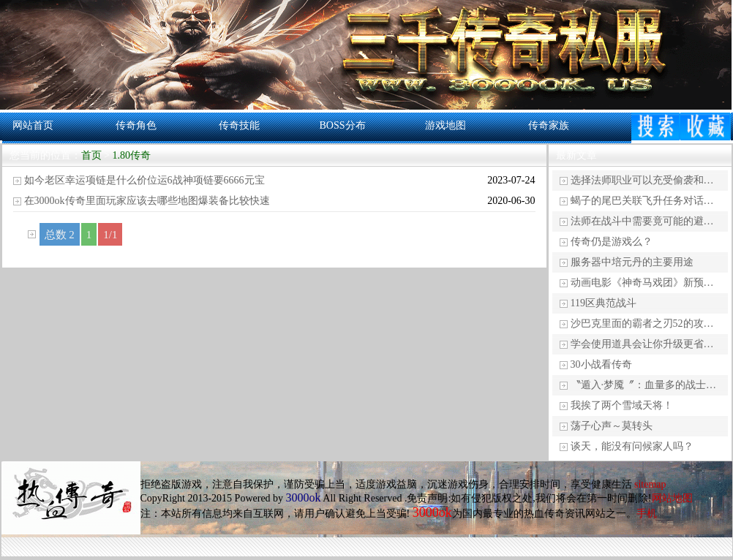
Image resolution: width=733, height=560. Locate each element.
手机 (647, 514)
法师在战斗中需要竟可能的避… (642, 221)
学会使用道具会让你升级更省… (642, 344)
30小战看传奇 (601, 364)
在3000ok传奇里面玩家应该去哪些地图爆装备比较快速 (147, 201)
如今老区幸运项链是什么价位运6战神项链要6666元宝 (144, 180)
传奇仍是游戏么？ (612, 242)
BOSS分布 (342, 125)
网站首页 (33, 125)
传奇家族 (549, 125)
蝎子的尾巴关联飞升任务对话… (642, 201)
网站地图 (672, 498)
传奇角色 (136, 125)
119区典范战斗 (604, 303)
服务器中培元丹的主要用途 (632, 262)
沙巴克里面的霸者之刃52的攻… (642, 323)
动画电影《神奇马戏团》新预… (642, 283)
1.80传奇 (131, 155)
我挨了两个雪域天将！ (622, 405)
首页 (91, 155)
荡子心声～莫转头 (612, 426)
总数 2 (60, 235)
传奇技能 (239, 125)
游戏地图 (446, 125)
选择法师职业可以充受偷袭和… (642, 180)
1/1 (110, 235)
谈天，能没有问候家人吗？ (632, 446)
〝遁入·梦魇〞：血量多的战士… (644, 385)
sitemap (650, 484)
